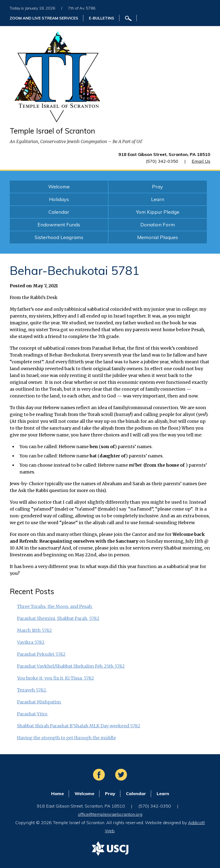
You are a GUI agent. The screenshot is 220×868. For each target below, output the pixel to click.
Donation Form (158, 225)
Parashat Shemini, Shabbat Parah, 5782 (58, 618)
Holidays (59, 199)
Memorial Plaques (158, 237)
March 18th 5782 (34, 630)
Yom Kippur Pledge (158, 212)
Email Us (201, 161)
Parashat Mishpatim (39, 702)
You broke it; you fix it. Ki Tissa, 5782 (56, 678)
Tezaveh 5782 (32, 690)
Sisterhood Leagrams (59, 237)
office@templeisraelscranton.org (110, 814)
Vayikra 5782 (31, 642)
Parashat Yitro (33, 714)
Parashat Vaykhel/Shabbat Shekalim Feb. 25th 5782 (71, 666)
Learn (158, 199)
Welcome (59, 187)
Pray (158, 187)
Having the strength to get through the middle (67, 738)
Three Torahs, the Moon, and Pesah (55, 606)
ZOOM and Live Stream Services (44, 18)
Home (57, 794)
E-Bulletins (102, 18)
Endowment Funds (59, 225)
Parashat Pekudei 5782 (41, 654)
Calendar (59, 212)
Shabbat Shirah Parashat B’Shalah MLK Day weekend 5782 (79, 726)
